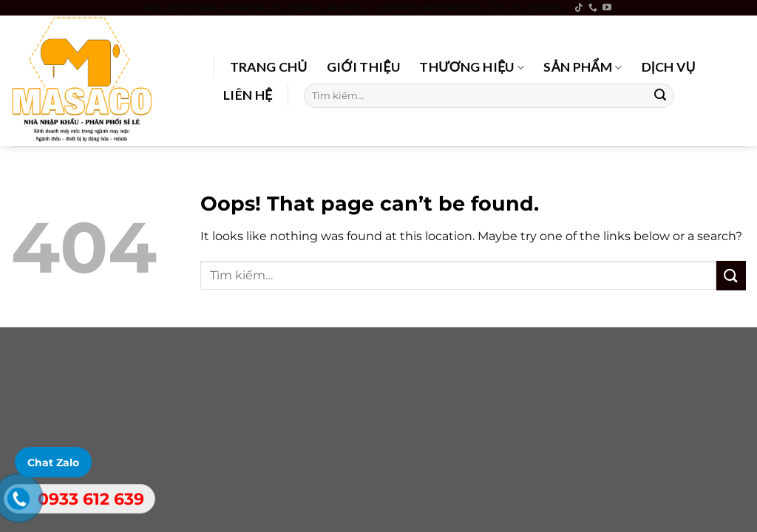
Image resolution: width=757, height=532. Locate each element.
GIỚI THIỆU (364, 67)
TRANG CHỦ (269, 67)
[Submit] (660, 95)
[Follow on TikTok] (579, 8)
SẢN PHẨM (583, 67)
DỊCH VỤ (669, 67)
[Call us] (593, 8)
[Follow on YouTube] (607, 8)
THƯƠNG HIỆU (472, 67)
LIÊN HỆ (248, 95)
